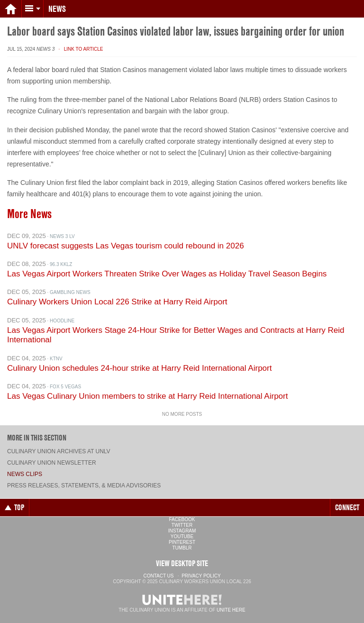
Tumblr (182, 548)
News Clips (25, 474)
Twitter (182, 525)
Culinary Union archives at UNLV (59, 451)
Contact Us (158, 576)
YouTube (182, 536)
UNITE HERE (231, 610)
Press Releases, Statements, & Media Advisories (84, 486)
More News (29, 214)
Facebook (182, 519)
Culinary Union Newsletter (52, 463)
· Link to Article (79, 49)
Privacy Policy (201, 576)
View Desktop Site (182, 563)
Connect (347, 507)
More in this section (37, 438)
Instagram (182, 531)
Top (14, 507)
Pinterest (182, 542)
